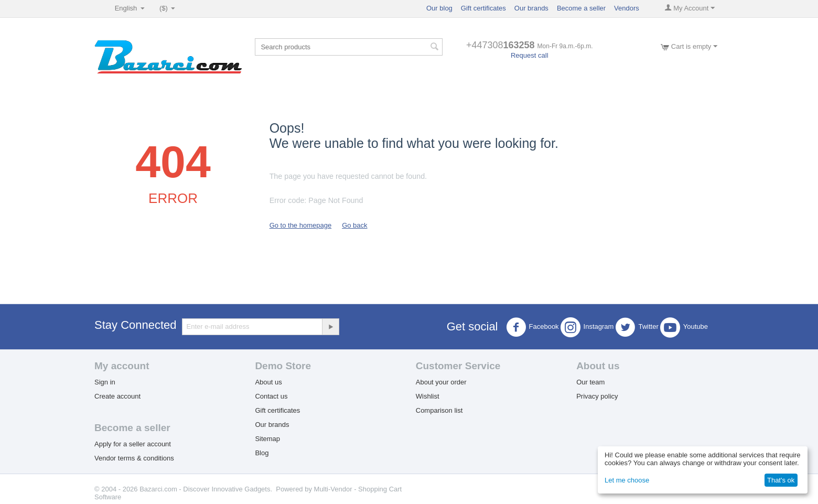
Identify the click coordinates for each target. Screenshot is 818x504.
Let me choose (627, 480)
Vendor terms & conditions (134, 458)
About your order (441, 382)
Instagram (587, 327)
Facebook (532, 327)
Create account (117, 396)
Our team (590, 382)
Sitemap (267, 439)
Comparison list (439, 410)
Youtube (684, 327)
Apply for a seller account (133, 444)
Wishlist (428, 396)
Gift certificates (483, 8)
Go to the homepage (301, 225)
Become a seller (581, 8)
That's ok (781, 480)
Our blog (439, 8)
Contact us (271, 396)
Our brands (531, 8)
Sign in (105, 382)
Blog (262, 453)
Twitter (637, 327)
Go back (354, 225)
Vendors (627, 8)
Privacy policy (597, 396)
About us (268, 382)
